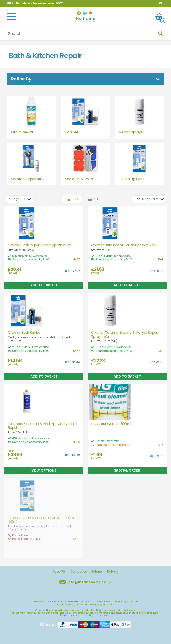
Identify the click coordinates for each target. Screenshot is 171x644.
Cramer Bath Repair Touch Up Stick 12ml (40, 245)
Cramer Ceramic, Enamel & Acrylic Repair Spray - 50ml (125, 334)
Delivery (113, 572)
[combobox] (19, 199)
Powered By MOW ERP (101, 605)
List (93, 199)
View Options (44, 470)
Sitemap (111, 601)
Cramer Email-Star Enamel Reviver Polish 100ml (41, 520)
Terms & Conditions (92, 601)
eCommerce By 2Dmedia (72, 605)
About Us (59, 572)
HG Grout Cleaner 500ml (111, 424)
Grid (72, 199)
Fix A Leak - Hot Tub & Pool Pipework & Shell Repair (42, 426)
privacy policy (85, 615)
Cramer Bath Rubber (25, 333)
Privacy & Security (128, 601)
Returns (97, 572)
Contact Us (78, 572)
